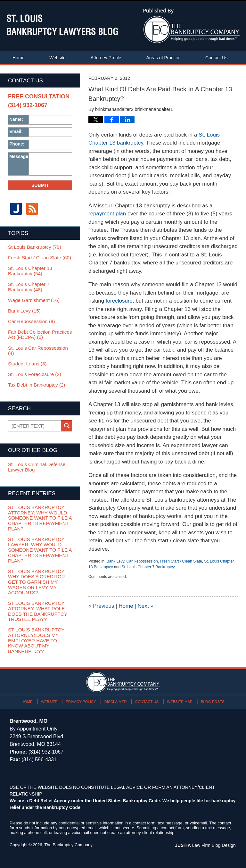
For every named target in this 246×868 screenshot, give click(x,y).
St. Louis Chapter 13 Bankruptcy (30, 271)
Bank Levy (115, 561)
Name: (16, 119)
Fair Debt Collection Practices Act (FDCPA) (40, 334)
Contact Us (216, 58)
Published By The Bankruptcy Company (191, 26)
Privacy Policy (82, 699)
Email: (16, 131)
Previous (101, 606)
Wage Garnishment (34, 300)
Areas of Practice (163, 58)
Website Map (179, 699)
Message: (19, 156)
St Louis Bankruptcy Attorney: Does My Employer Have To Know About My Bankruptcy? (36, 639)
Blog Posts (212, 699)
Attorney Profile (106, 58)
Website (57, 58)
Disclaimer (116, 699)
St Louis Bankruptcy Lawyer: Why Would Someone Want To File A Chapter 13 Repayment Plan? (40, 549)
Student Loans (27, 363)
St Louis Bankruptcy (34, 247)
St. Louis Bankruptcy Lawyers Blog (62, 25)
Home (18, 58)
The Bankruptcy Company (68, 843)
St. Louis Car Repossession (38, 350)
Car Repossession (142, 561)
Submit (40, 185)
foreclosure (119, 301)
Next (145, 606)
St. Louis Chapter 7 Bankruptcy (148, 567)
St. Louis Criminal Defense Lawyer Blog (37, 467)
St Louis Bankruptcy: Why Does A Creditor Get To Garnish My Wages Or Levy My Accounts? (37, 581)
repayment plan (107, 214)
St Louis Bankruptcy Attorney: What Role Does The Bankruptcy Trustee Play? (37, 610)
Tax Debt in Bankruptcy (36, 384)
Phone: (17, 144)
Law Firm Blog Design (206, 844)
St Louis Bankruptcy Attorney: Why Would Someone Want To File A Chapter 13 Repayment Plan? (40, 517)
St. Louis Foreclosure (34, 374)
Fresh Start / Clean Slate (181, 561)
